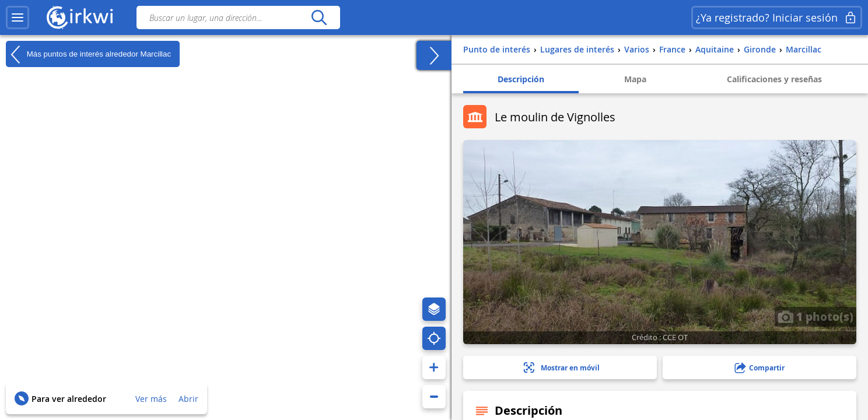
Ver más (151, 399)
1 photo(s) (815, 316)
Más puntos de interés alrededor (88, 54)
